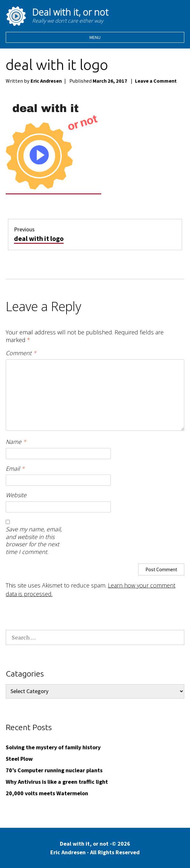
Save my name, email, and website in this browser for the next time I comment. (34, 540)
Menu (95, 37)
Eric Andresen (46, 81)
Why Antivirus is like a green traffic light (57, 782)
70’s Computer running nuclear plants (54, 770)
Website (16, 495)
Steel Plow (19, 759)
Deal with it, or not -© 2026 (95, 848)
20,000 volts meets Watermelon (47, 793)
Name (16, 442)
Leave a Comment (156, 81)
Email (15, 469)
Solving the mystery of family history (53, 747)
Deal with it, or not (70, 12)
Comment (21, 353)
